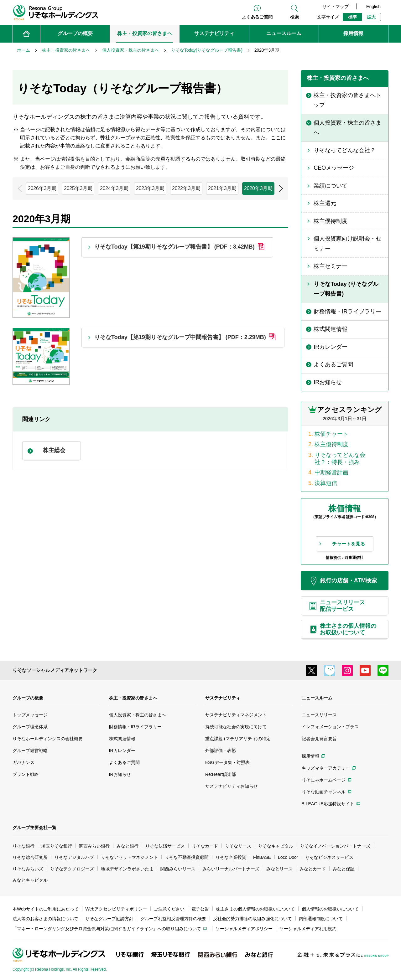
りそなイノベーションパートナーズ (335, 846)
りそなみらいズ (28, 869)
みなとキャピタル (30, 880)
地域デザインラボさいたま (127, 869)
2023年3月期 (150, 188)
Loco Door (288, 857)
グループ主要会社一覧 (34, 828)
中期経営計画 (331, 472)
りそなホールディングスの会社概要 (48, 739)
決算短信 (326, 483)
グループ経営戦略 (30, 750)
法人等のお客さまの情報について (45, 919)
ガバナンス (23, 762)
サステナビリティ (223, 698)
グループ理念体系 (30, 727)
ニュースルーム (317, 698)
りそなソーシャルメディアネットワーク (55, 670)
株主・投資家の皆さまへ (133, 698)
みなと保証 (344, 869)
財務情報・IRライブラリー (135, 727)
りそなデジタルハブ (74, 857)
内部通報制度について (321, 919)
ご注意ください (169, 909)
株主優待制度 (331, 444)
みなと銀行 (128, 846)
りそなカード (205, 846)
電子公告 (200, 909)
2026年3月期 (42, 188)
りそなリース (238, 846)
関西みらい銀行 (94, 846)
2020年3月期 (258, 188)
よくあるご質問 (257, 17)
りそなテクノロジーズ (72, 869)
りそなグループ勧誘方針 (109, 919)
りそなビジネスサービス (329, 857)
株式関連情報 (122, 739)
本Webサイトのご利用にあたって (46, 909)
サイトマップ (336, 7)
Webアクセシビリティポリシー (116, 909)
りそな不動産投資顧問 (187, 857)
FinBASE (262, 857)
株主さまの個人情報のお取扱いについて (255, 909)
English (373, 7)
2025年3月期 (78, 188)
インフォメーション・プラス (330, 727)
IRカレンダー (122, 750)
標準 (352, 17)
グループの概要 (28, 698)
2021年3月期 (222, 188)
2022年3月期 (186, 188)
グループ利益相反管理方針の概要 (173, 919)
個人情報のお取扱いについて (330, 909)
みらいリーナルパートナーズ (231, 869)
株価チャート (331, 434)
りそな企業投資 (231, 857)
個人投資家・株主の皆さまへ (138, 715)
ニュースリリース (319, 715)
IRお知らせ (120, 774)
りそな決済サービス (165, 846)
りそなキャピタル (276, 846)
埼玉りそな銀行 (57, 846)
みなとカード (313, 869)
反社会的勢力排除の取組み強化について (253, 919)
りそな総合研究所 (30, 857)
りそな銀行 (23, 846)
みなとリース (279, 869)
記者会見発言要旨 (319, 739)
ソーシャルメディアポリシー (244, 929)
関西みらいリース (178, 869)
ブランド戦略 (26, 774)
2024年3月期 (114, 188)
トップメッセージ (30, 715)
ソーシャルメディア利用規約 (308, 929)
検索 (294, 17)
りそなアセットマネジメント (129, 857)
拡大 (371, 17)
